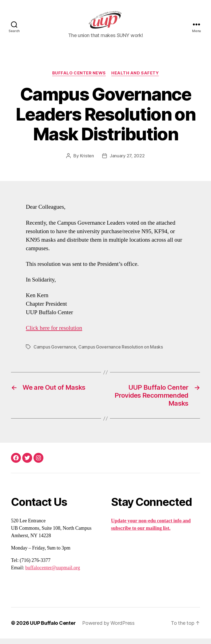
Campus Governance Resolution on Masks (121, 352)
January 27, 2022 (127, 161)
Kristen (87, 161)
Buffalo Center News (79, 79)
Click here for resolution (54, 334)
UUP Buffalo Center (53, 628)
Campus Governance (55, 352)
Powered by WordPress (108, 628)
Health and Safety (135, 79)
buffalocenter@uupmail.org (53, 573)
